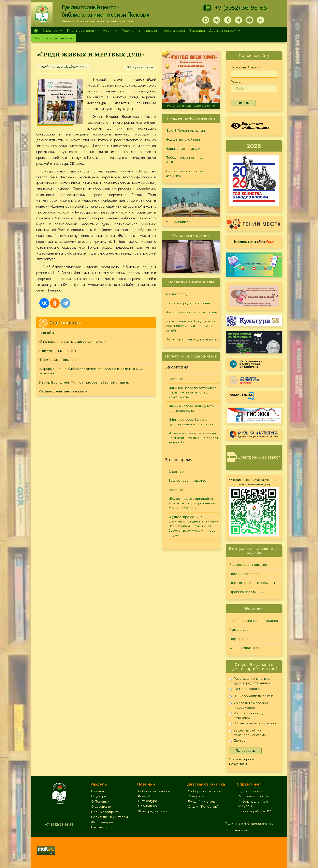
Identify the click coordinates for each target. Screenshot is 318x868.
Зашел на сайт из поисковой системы (248, 733)
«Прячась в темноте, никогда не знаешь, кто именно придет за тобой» (193, 438)
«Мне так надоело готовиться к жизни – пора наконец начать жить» (192, 392)
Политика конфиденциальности (251, 823)
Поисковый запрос (246, 67)
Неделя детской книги (184, 139)
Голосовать (245, 751)
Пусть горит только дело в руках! (191, 106)
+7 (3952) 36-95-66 (241, 8)
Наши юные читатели (183, 149)
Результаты (238, 764)
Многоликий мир (179, 222)
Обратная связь (237, 830)
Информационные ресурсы (252, 583)
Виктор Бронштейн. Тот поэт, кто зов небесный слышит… (84, 382)
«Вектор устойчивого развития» (191, 312)
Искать (243, 103)
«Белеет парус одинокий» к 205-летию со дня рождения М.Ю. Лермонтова (192, 503)
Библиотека (254, 241)
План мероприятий (83, 31)
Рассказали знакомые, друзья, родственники (249, 681)
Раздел (236, 82)
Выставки (197, 31)
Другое (237, 741)
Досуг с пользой (223, 31)
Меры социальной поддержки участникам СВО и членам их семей (190, 326)
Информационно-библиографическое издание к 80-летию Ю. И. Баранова (91, 371)
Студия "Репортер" (203, 807)
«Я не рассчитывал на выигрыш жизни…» (72, 342)
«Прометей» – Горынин (57, 360)
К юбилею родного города (188, 303)
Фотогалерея (174, 31)
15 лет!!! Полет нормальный (187, 131)
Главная (36, 31)
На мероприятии (245, 690)
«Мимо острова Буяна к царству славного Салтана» (191, 422)
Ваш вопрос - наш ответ (188, 481)
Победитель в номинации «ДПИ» (186, 160)
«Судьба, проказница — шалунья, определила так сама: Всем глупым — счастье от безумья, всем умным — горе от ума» (194, 526)
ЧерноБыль (48, 333)
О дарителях (101, 807)
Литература (239, 630)
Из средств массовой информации (249, 705)
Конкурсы (196, 796)
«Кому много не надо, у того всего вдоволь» (191, 408)
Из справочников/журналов (246, 715)
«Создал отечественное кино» (63, 391)
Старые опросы (242, 759)
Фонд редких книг (245, 648)
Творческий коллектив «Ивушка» (184, 173)
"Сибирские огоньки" (205, 791)
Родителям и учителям (140, 31)
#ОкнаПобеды (177, 294)
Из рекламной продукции (252, 724)
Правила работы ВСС (247, 592)
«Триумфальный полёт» (57, 351)
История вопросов (245, 574)
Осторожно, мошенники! (54, 38)
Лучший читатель (202, 801)
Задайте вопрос (251, 791)
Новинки (110, 31)
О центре (51, 31)
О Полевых (100, 801)
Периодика (239, 639)
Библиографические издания (254, 621)
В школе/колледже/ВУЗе (251, 697)
